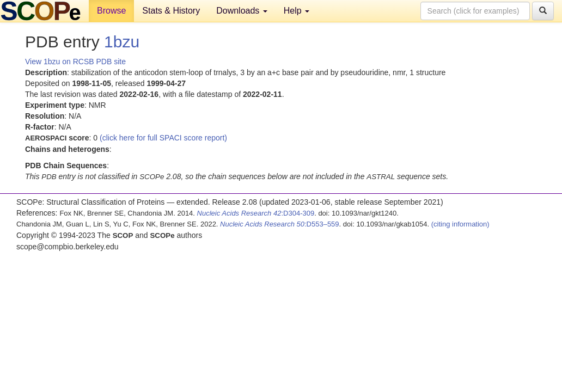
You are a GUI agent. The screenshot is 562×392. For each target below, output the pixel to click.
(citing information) (460, 224)
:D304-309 (256, 213)
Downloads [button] (242, 11)
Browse (111, 11)
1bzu (122, 42)
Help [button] (297, 11)
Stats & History (171, 11)
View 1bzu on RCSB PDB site (75, 62)
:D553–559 (280, 224)
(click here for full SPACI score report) (163, 138)
